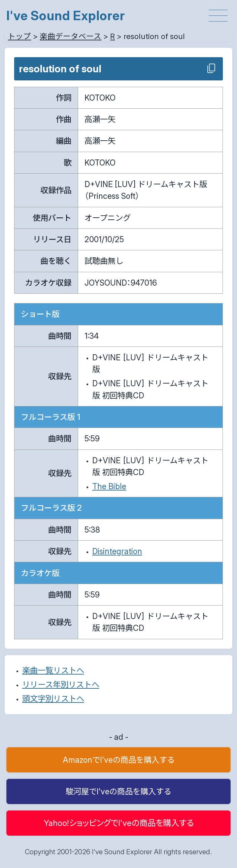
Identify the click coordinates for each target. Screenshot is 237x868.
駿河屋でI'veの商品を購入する (118, 791)
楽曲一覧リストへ (53, 670)
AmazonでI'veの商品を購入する (119, 760)
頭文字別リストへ (53, 699)
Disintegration (117, 551)
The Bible (109, 486)
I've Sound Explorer (66, 16)
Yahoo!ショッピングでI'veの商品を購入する (119, 823)
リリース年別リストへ (61, 684)
